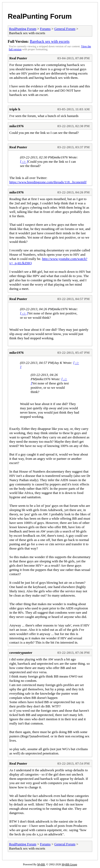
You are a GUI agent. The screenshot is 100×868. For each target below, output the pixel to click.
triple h (15, 109)
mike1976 (16, 126)
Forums (45, 29)
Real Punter (18, 58)
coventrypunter (21, 653)
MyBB (41, 864)
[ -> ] (24, 161)
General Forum (65, 29)
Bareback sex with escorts (50, 41)
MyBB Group (69, 864)
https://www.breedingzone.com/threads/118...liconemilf (48, 182)
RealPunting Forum (40, 16)
